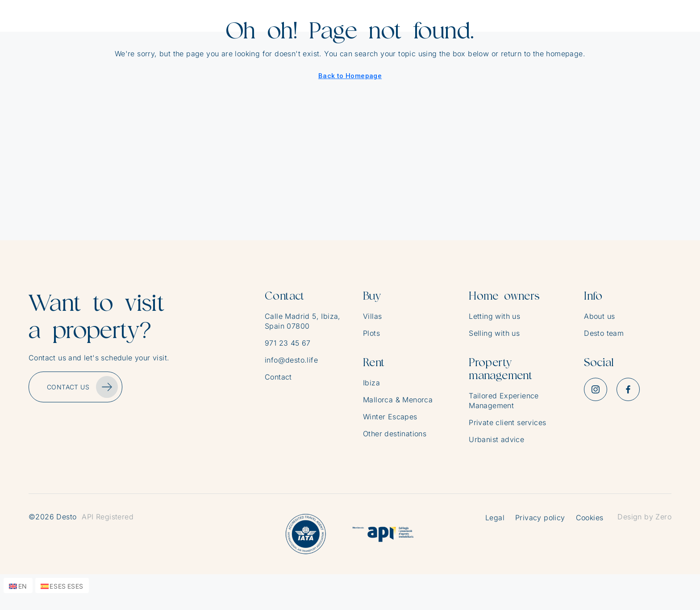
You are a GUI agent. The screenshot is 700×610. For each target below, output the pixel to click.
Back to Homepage (350, 76)
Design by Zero (644, 517)
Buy (372, 296)
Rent (374, 362)
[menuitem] (18, 585)
